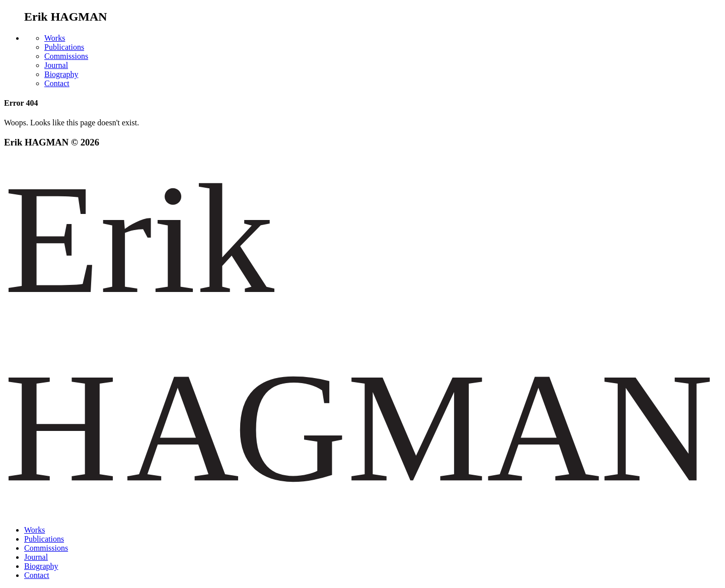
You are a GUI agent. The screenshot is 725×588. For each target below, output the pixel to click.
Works (55, 38)
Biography (61, 74)
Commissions (66, 56)
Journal (56, 65)
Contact (57, 83)
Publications (64, 47)
